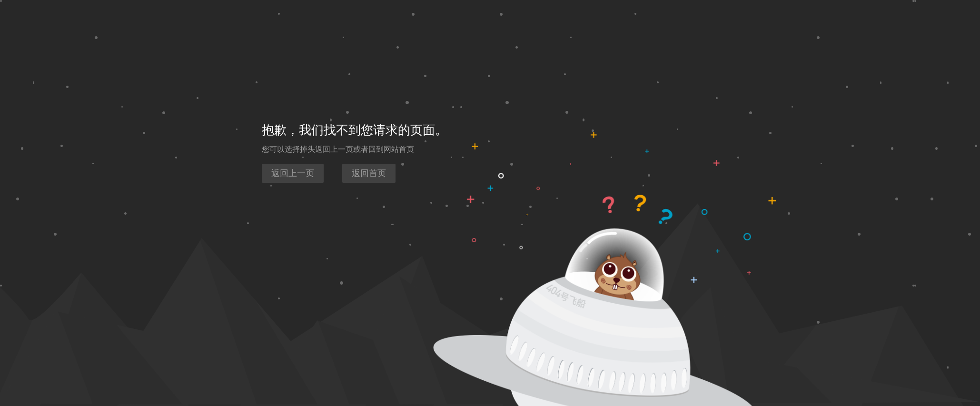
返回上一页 (293, 173)
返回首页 (369, 173)
